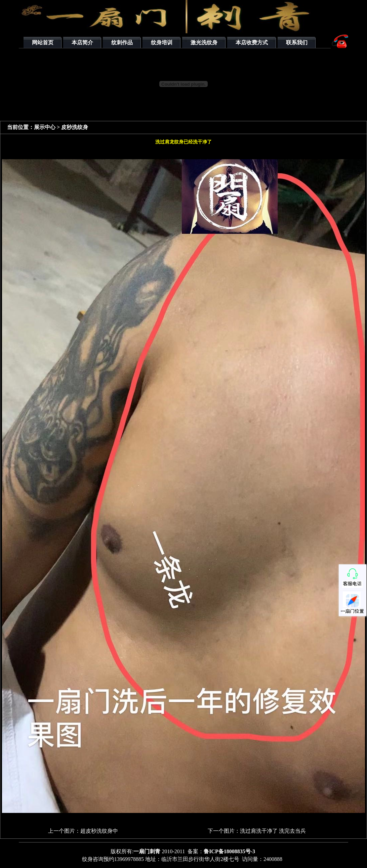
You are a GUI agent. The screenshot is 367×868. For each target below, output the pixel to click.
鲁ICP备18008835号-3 (229, 851)
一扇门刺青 (147, 851)
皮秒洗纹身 (75, 127)
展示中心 (45, 127)
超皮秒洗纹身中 (99, 831)
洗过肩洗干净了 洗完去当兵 (273, 831)
